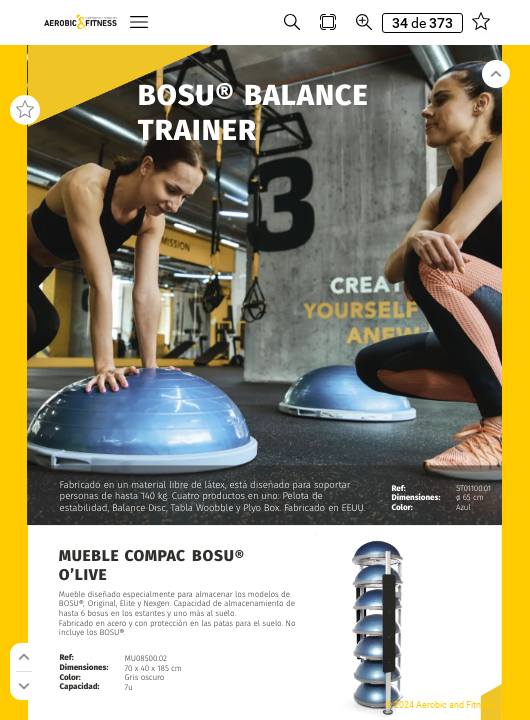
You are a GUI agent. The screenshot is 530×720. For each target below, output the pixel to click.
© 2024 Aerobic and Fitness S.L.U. (452, 705)
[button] (139, 22)
